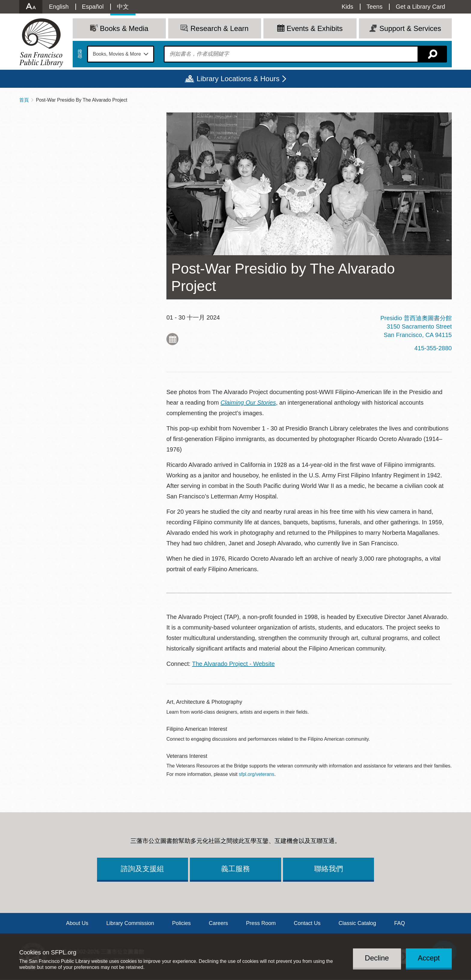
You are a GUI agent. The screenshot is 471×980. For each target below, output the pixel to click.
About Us (77, 923)
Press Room (261, 923)
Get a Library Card (420, 7)
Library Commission (130, 923)
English (59, 7)
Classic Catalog (357, 923)
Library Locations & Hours (238, 79)
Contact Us (307, 923)
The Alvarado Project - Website (233, 664)
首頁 (24, 100)
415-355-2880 (433, 348)
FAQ (400, 923)
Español (93, 7)
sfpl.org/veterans (257, 774)
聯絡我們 (329, 869)
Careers (218, 923)
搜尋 (80, 54)
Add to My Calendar (172, 339)
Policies (181, 923)
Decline (377, 958)
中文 (123, 7)
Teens (374, 7)
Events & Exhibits (315, 28)
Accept (429, 958)
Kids (347, 7)
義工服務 (235, 869)
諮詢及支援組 (142, 869)
